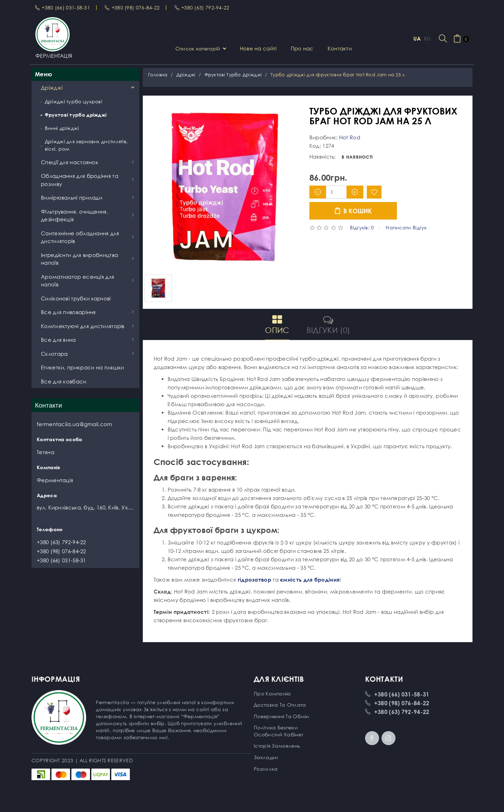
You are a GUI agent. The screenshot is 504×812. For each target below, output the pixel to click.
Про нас (302, 48)
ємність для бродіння (310, 579)
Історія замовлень (277, 746)
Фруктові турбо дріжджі (233, 75)
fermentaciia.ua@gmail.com (75, 424)
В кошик (353, 211)
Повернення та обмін (281, 716)
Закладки (266, 757)
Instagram (388, 738)
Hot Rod (350, 137)
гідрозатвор (254, 579)
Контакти (340, 48)
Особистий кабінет (278, 734)
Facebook (372, 738)
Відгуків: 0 (362, 228)
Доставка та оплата (280, 705)
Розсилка (266, 769)
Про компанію (272, 693)
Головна (158, 75)
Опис (277, 325)
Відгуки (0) (328, 325)
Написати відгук (406, 228)
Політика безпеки (276, 727)
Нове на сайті (258, 48)
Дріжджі (186, 75)
